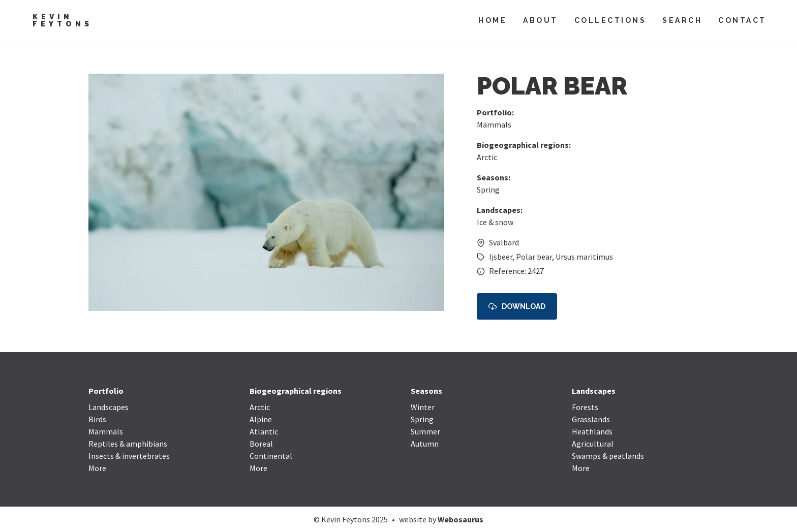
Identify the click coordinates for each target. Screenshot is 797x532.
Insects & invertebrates (129, 456)
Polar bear (534, 257)
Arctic (487, 157)
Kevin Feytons (63, 20)
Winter (423, 407)
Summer (425, 431)
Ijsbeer (501, 257)
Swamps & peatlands (608, 456)
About (541, 20)
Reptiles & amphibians (128, 444)
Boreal (261, 444)
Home (493, 20)
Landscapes (109, 407)
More (97, 468)
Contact (742, 20)
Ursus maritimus (584, 257)
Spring (488, 190)
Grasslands (591, 419)
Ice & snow (495, 222)
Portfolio (106, 391)
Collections (610, 20)
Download (517, 307)
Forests (585, 407)
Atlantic (264, 431)
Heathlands (592, 431)
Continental (271, 456)
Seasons (426, 391)
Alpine (261, 419)
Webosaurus (461, 519)
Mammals (494, 124)
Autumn (425, 444)
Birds (97, 419)
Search (682, 20)
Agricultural (593, 444)
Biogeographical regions (296, 391)
